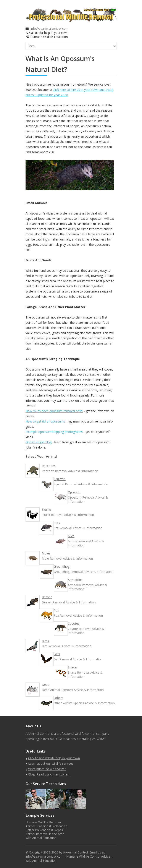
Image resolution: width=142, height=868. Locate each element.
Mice (71, 536)
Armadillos (75, 580)
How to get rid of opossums (45, 421)
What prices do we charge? (47, 769)
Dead (46, 685)
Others (58, 698)
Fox (56, 610)
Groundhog (62, 566)
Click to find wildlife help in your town (54, 758)
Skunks (47, 510)
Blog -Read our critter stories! (49, 774)
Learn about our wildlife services (51, 763)
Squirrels (60, 479)
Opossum (75, 492)
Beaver (47, 597)
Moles (46, 553)
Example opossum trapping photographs (54, 432)
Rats (57, 523)
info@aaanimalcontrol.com (49, 28)
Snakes (73, 667)
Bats (57, 654)
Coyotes (74, 623)
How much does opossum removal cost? (54, 411)
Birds (45, 641)
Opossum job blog (39, 442)
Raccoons (49, 466)
